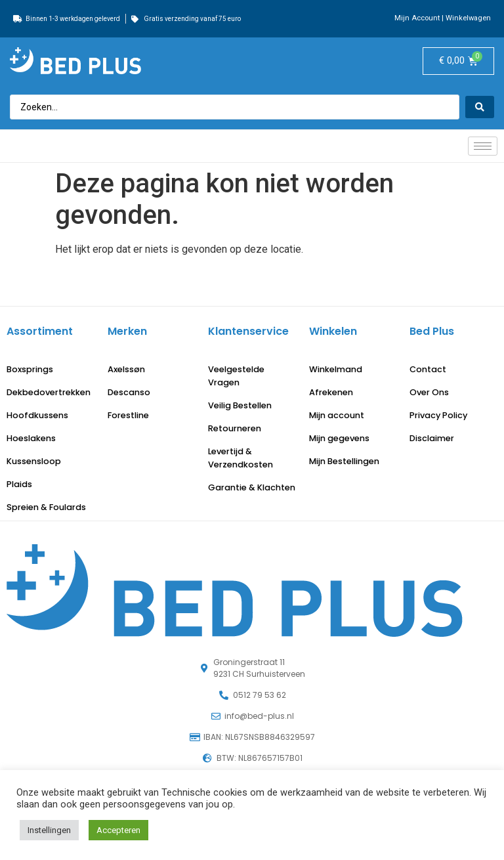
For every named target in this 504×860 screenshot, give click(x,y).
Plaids (19, 484)
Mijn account (337, 415)
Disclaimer (432, 438)
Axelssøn (126, 369)
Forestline (128, 415)
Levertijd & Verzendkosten (241, 458)
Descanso (129, 392)
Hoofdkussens (37, 415)
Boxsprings (30, 369)
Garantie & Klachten (252, 487)
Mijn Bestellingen (344, 461)
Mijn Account (417, 18)
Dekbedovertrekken (49, 392)
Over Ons (429, 392)
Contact (428, 369)
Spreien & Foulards (46, 507)
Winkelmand (336, 369)
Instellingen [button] (49, 830)
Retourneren (235, 428)
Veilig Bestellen (240, 405)
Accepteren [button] (118, 830)
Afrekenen (331, 392)
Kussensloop (34, 461)
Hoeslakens (31, 438)
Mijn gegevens (339, 438)
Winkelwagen (468, 18)
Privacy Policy (438, 415)
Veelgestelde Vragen (236, 376)
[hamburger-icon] (483, 146)
